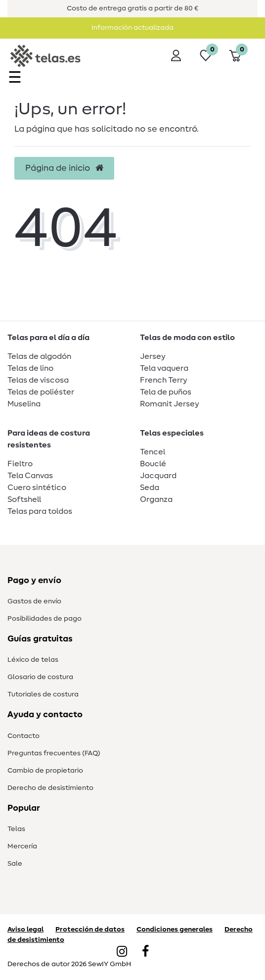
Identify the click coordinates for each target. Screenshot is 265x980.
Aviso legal (25, 930)
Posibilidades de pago (44, 619)
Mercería (22, 846)
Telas (16, 829)
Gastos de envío (34, 601)
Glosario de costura (40, 677)
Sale (15, 864)
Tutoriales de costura (43, 694)
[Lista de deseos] (206, 55)
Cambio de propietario (45, 771)
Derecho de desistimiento (50, 788)
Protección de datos (90, 930)
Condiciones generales (175, 930)
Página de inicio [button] (64, 168)
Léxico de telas (33, 660)
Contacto (23, 736)
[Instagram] (122, 952)
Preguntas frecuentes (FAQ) (54, 753)
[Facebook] (145, 952)
